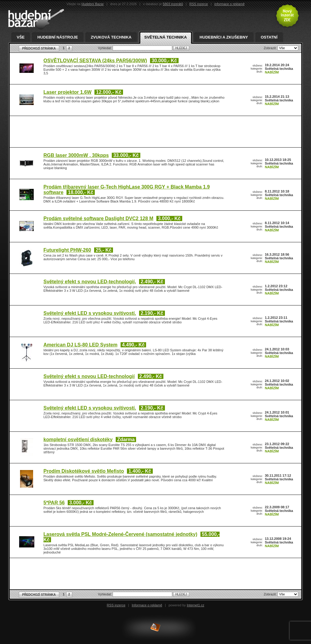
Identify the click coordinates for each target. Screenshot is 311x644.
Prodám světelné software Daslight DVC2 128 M (98, 218)
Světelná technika (166, 37)
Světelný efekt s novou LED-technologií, (90, 282)
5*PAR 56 (54, 503)
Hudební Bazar (92, 4)
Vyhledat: (106, 48)
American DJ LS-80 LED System (80, 345)
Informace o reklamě (147, 605)
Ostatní (269, 37)
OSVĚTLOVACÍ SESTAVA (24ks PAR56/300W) (95, 61)
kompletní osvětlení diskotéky (78, 440)
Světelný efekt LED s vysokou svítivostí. (90, 313)
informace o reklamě (230, 4)
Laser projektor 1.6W (67, 92)
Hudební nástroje (58, 37)
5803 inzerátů (173, 4)
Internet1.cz (195, 605)
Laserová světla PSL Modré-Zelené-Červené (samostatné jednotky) (120, 534)
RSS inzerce (199, 4)
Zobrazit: (271, 48)
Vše (21, 37)
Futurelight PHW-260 (67, 250)
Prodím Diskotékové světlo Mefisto (84, 471)
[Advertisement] (154, 133)
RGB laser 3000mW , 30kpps (76, 155)
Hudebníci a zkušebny (224, 37)
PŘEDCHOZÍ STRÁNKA (39, 48)
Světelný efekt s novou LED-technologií (89, 376)
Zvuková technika (111, 37)
